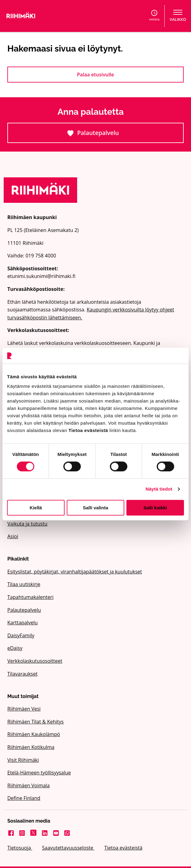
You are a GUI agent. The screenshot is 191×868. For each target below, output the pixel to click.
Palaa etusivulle (95, 75)
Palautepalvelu (118, 136)
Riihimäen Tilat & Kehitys (36, 722)
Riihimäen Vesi (24, 709)
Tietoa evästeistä (124, 848)
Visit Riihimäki (23, 760)
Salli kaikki (155, 508)
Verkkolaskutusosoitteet (35, 661)
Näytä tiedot (159, 489)
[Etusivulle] (46, 16)
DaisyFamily (21, 635)
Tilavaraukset (22, 674)
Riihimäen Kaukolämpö (34, 734)
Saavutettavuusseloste (68, 848)
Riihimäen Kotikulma (31, 747)
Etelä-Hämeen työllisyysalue (39, 773)
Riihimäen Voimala (28, 785)
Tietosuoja (20, 848)
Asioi (13, 536)
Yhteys (154, 16)
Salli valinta (96, 508)
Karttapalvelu (22, 623)
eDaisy (15, 648)
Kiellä (36, 508)
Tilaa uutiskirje (24, 584)
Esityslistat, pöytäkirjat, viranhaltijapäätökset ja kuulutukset (75, 572)
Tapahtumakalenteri (30, 597)
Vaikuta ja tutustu (27, 524)
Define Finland (24, 798)
